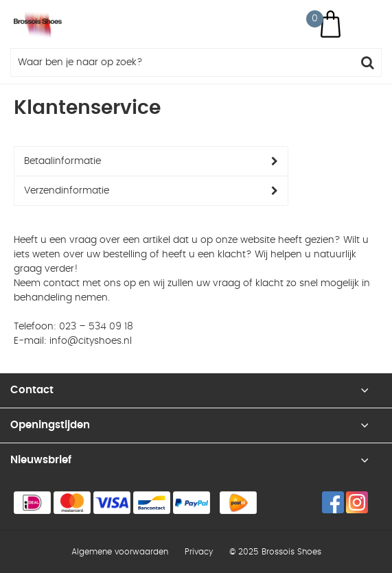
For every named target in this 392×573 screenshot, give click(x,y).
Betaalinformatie (62, 161)
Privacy (199, 552)
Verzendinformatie (67, 191)
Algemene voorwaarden (120, 552)
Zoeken (367, 62)
